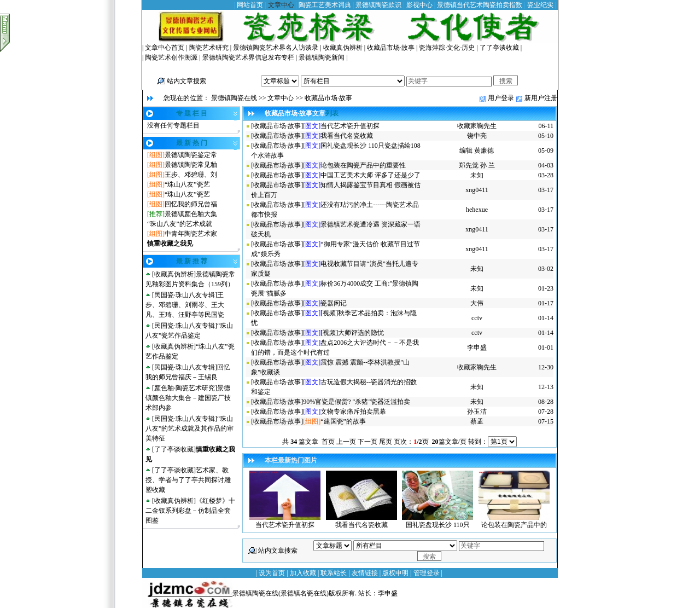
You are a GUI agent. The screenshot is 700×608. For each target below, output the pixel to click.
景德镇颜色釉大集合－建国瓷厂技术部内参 (188, 398)
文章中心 (281, 5)
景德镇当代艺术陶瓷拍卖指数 (480, 5)
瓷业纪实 (540, 5)
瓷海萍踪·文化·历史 (447, 48)
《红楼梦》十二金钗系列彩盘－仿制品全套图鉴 (190, 511)
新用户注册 (541, 98)
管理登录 (427, 573)
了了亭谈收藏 (499, 48)
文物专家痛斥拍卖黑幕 (353, 412)
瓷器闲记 (334, 303)
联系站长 (334, 573)
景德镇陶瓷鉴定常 (191, 155)
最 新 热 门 (192, 143)
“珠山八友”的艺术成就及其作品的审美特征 (189, 429)
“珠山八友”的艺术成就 (180, 224)
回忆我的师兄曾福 (191, 204)
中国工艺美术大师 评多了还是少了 (371, 175)
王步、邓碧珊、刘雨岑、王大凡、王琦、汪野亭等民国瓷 (185, 305)
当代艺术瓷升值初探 (350, 126)
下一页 (367, 442)
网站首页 (250, 5)
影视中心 (419, 5)
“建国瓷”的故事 (343, 421)
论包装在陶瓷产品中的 (514, 525)
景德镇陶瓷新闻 (322, 57)
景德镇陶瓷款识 (378, 5)
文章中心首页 (165, 48)
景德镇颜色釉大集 (191, 214)
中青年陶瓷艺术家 (191, 234)
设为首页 (272, 573)
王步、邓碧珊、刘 (191, 175)
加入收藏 (303, 573)
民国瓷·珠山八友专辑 (185, 295)
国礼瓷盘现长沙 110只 (438, 525)
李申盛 (388, 593)
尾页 (386, 442)
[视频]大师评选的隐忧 (352, 333)
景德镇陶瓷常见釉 (191, 165)
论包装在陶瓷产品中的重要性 (363, 165)
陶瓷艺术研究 (209, 48)
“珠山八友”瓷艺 (187, 184)
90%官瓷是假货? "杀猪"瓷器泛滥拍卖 (357, 402)
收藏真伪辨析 (343, 48)
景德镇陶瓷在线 (234, 98)
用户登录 (501, 98)
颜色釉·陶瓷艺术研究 (185, 388)
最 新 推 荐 (192, 261)
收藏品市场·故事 (391, 48)
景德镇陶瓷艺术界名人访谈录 (276, 48)
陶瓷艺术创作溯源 (171, 57)
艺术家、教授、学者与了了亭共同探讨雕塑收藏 (188, 480)
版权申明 (395, 573)
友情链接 (365, 573)
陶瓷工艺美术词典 (325, 5)
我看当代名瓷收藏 (347, 136)
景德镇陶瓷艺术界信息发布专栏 (248, 57)
